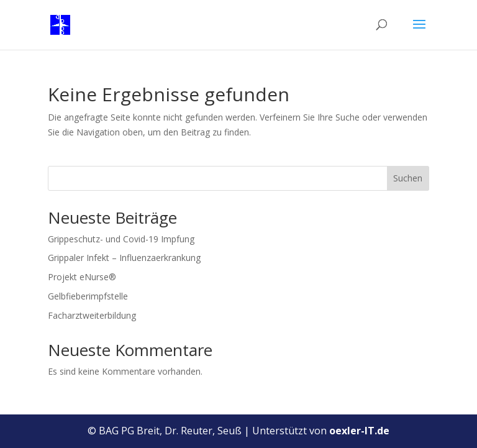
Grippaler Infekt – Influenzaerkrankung (124, 258)
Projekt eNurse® (82, 277)
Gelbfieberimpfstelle (88, 296)
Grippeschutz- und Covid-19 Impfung (121, 239)
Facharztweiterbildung (92, 315)
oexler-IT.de (359, 431)
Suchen (408, 178)
